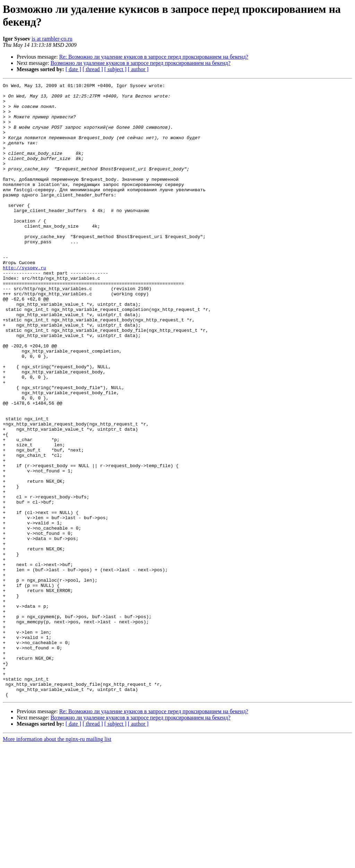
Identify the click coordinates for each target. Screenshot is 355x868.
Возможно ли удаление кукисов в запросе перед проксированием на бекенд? (141, 63)
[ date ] (73, 69)
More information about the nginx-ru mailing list (57, 862)
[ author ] (138, 69)
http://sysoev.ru (24, 305)
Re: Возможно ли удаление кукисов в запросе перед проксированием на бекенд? (154, 57)
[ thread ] (93, 69)
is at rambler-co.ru (52, 39)
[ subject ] (115, 69)
